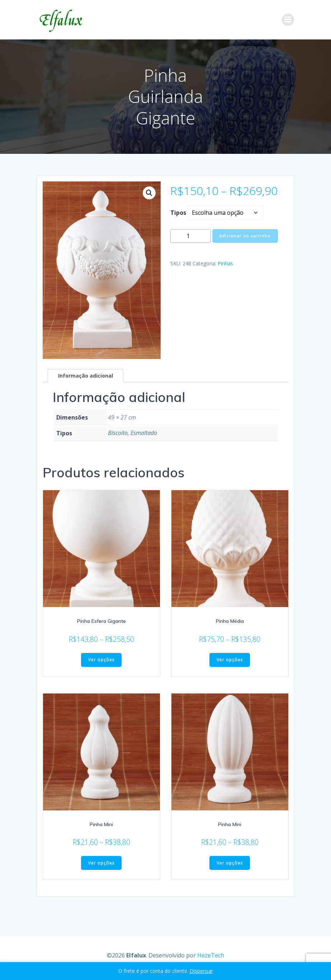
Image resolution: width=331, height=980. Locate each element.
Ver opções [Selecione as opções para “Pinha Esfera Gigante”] (101, 660)
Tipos (178, 213)
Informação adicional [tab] (86, 376)
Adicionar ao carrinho (245, 236)
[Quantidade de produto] (191, 236)
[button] (149, 193)
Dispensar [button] (201, 971)
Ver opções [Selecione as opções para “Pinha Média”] (230, 660)
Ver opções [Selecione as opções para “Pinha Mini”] (101, 863)
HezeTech (211, 955)
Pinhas (225, 263)
